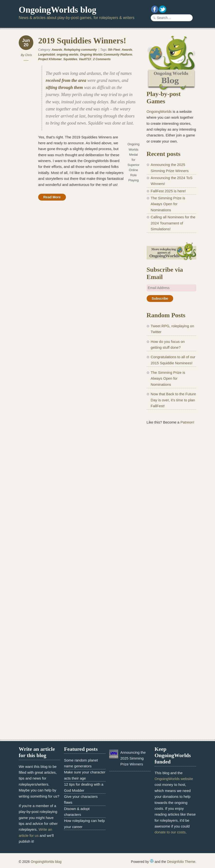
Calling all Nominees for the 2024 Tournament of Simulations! (173, 223)
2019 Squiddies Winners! (82, 41)
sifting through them (64, 87)
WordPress (152, 861)
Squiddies (70, 59)
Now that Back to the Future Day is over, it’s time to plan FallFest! (173, 400)
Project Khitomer (50, 59)
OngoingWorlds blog (58, 10)
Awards (57, 50)
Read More (52, 197)
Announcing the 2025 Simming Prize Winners (133, 758)
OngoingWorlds (159, 111)
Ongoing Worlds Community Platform (106, 55)
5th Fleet (114, 50)
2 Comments (102, 59)
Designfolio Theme (181, 862)
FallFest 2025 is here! (168, 191)
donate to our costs (170, 832)
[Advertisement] (171, 510)
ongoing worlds (67, 55)
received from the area (66, 80)
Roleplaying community (80, 50)
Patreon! (187, 422)
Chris (28, 55)
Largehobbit (47, 55)
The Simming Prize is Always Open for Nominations (168, 204)
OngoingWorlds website (174, 779)
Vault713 (85, 59)
